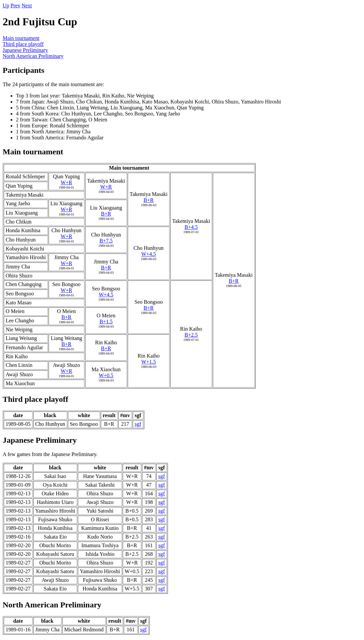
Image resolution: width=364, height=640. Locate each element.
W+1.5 (149, 362)
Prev (15, 5)
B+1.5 (106, 321)
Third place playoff (23, 44)
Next (27, 5)
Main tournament (21, 38)
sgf (138, 424)
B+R (149, 200)
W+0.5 (106, 375)
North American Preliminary (33, 56)
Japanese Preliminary (25, 50)
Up (6, 5)
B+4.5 (191, 227)
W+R (66, 182)
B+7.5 (106, 241)
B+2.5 (191, 335)
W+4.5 (149, 254)
